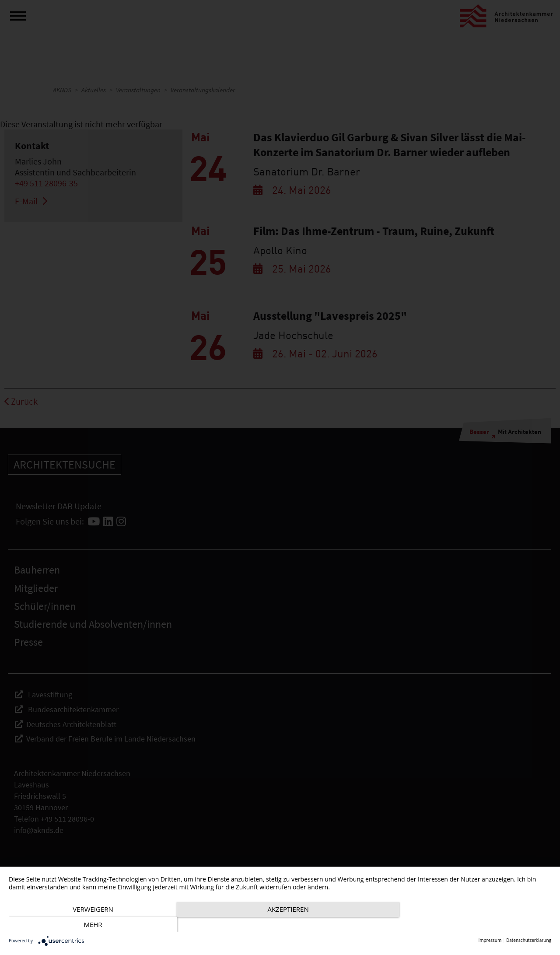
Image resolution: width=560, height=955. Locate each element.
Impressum (490, 940)
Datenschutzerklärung (529, 940)
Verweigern (90, 925)
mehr (470, 925)
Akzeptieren (280, 925)
